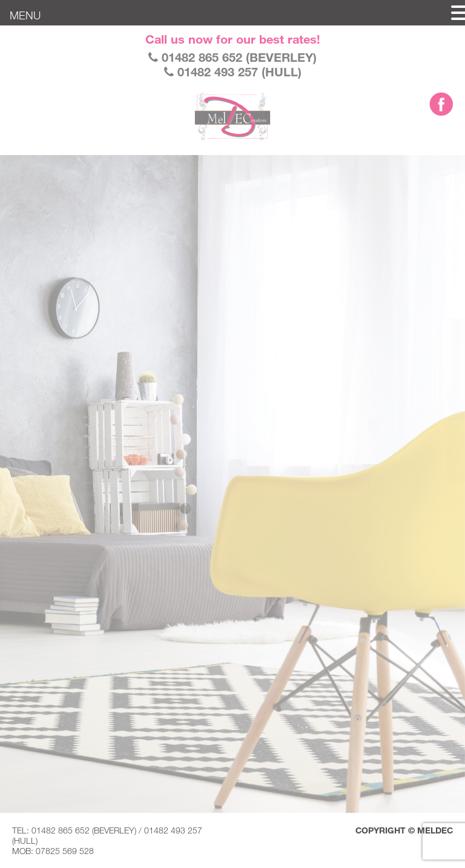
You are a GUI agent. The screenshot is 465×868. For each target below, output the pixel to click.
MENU (25, 15)
